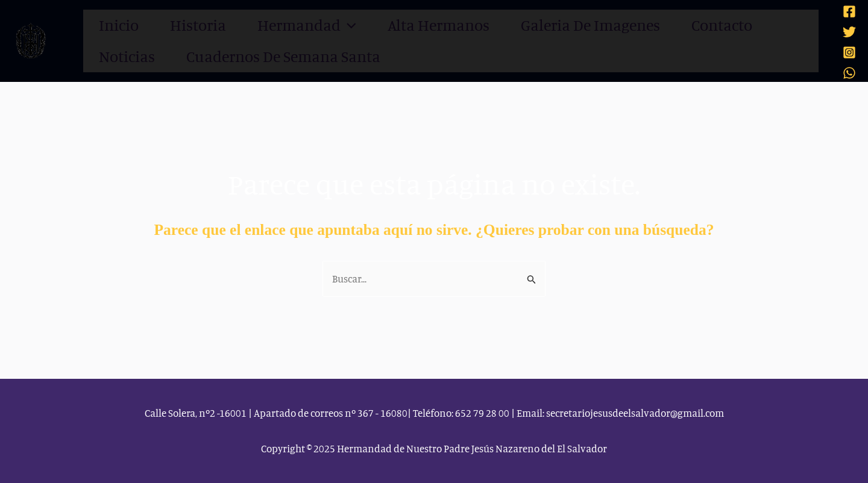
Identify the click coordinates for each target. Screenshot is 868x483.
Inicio (117, 25)
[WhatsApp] (849, 72)
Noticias (773, 25)
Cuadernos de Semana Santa (190, 56)
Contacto (687, 25)
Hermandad (293, 25)
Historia (192, 25)
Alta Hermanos (416, 25)
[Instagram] (849, 52)
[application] (330, 25)
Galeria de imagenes (561, 25)
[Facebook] (849, 11)
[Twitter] (849, 31)
